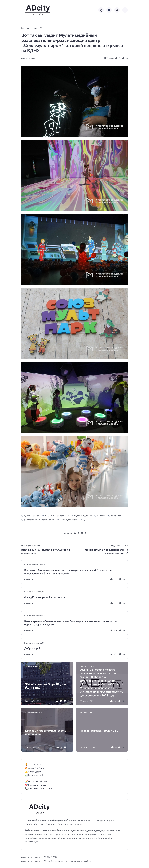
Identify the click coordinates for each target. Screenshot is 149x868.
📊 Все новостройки (35, 775)
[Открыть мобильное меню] (125, 10)
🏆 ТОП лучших (33, 764)
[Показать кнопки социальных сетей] (101, 10)
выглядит (49, 516)
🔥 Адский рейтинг (35, 768)
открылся (116, 516)
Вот (37, 516)
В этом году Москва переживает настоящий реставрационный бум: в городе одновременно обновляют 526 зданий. (68, 572)
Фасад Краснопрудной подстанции (45, 597)
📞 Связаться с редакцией (38, 788)
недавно (101, 516)
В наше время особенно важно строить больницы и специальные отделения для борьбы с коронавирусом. (71, 623)
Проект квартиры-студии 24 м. (100, 730)
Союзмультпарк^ (69, 520)
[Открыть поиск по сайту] (117, 10)
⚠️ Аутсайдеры (33, 771)
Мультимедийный (83, 516)
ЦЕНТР (87, 520)
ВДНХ (27, 516)
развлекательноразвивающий (39, 520)
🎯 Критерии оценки (36, 785)
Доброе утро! (32, 648)
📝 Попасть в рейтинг (36, 781)
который (64, 516)
